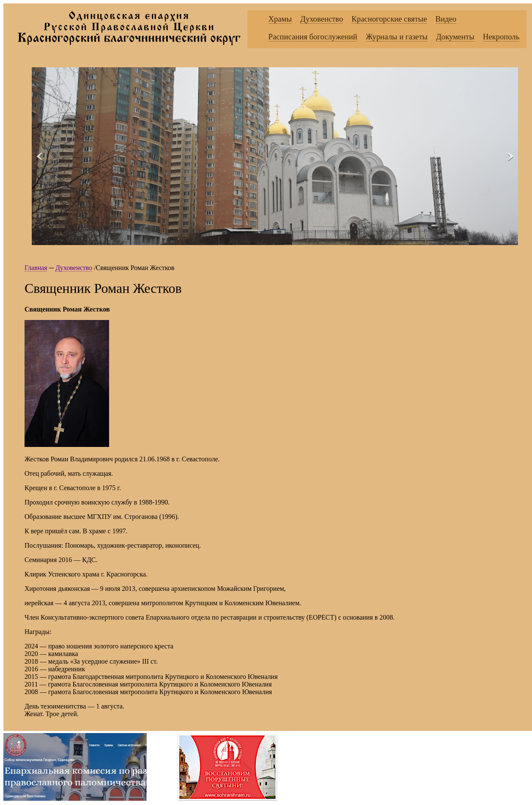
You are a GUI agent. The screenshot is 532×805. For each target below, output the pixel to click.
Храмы (280, 19)
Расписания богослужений (313, 37)
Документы (455, 37)
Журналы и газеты (397, 37)
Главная (36, 268)
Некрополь (501, 37)
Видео (446, 19)
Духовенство (322, 19)
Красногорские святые (389, 19)
